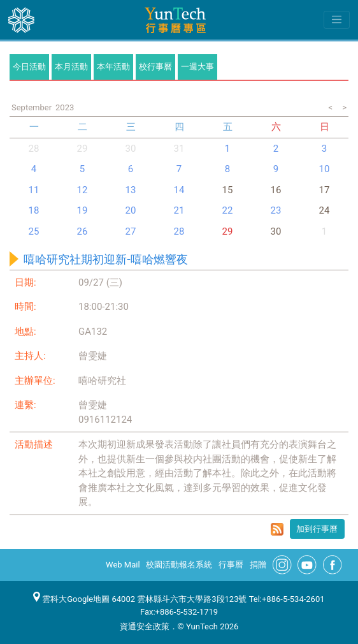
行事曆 (231, 565)
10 (325, 169)
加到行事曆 (317, 529)
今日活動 (29, 67)
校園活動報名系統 (179, 565)
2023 (65, 107)
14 (179, 190)
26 (82, 231)
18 (34, 210)
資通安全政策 (145, 626)
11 (34, 190)
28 (34, 149)
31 (179, 149)
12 (82, 190)
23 (276, 210)
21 (179, 210)
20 (131, 210)
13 (131, 190)
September (32, 107)
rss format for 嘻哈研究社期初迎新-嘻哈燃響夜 (277, 529)
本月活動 (71, 67)
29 (228, 231)
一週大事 (197, 67)
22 (228, 210)
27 (131, 231)
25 (34, 231)
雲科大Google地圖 (71, 599)
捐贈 (258, 565)
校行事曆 (155, 67)
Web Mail (123, 565)
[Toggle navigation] (337, 20)
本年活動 (113, 67)
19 (82, 210)
